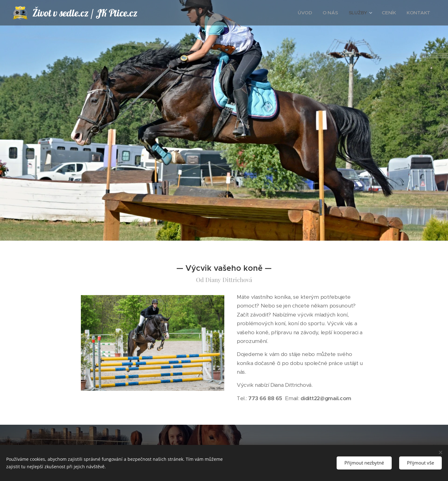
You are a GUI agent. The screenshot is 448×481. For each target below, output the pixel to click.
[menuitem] (317, 13)
